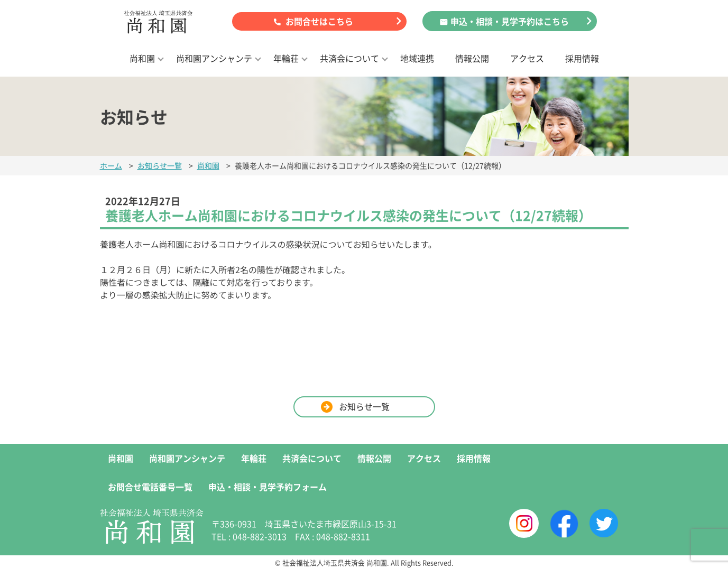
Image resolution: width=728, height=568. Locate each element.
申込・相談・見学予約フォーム (268, 487)
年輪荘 (286, 58)
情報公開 (472, 58)
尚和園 (142, 58)
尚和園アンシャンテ (214, 58)
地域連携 (417, 58)
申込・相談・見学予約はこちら (510, 21)
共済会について (349, 58)
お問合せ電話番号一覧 (150, 487)
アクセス (527, 58)
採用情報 (582, 58)
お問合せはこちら (319, 21)
